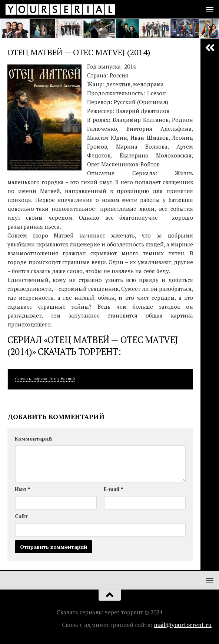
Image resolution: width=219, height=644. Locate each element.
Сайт (21, 516)
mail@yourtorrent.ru (183, 625)
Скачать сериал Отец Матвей (45, 379)
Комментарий (33, 439)
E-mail (113, 489)
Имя (22, 489)
